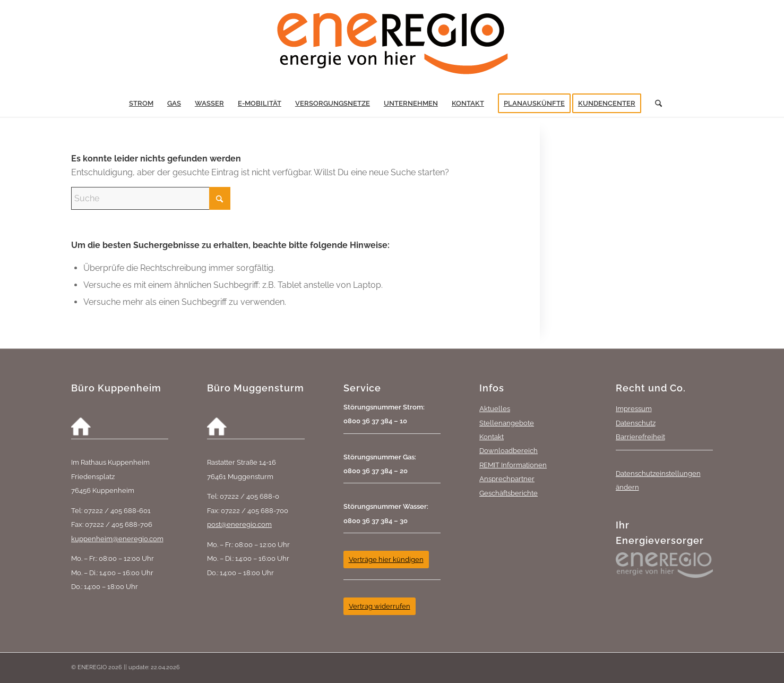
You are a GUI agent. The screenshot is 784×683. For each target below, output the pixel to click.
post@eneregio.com (239, 524)
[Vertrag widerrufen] (380, 606)
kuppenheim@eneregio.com (117, 539)
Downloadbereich (509, 450)
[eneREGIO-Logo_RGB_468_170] (392, 45)
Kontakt (492, 437)
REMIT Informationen (513, 465)
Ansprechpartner (507, 479)
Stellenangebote (507, 423)
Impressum (634, 408)
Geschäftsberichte (509, 493)
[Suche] (655, 104)
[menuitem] (141, 104)
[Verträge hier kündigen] (386, 560)
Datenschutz (636, 423)
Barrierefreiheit (640, 437)
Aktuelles (495, 408)
